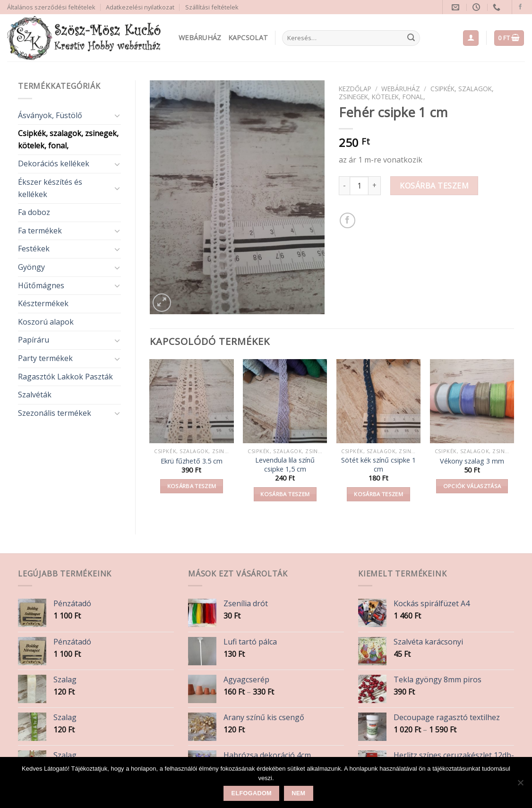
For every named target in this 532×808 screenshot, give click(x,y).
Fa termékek (40, 231)
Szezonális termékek (55, 413)
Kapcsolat (248, 38)
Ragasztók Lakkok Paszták (65, 377)
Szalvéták (35, 395)
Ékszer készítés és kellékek (50, 188)
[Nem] (520, 785)
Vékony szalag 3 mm (472, 461)
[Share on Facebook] (348, 220)
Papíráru (34, 340)
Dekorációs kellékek (54, 163)
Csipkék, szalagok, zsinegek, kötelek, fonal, (68, 139)
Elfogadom (252, 793)
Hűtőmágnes (41, 285)
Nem (298, 793)
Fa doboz (34, 212)
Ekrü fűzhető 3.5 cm (192, 461)
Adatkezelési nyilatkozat (140, 7)
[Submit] (411, 38)
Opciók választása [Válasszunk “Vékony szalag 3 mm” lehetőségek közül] (472, 486)
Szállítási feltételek (212, 7)
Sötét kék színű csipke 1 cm (378, 465)
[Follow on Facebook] (520, 7)
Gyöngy (31, 267)
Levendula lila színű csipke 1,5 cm (285, 465)
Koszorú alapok (46, 322)
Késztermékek (43, 303)
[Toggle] (117, 115)
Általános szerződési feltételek (51, 7)
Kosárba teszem (434, 186)
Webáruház (200, 38)
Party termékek (45, 358)
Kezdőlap (355, 89)
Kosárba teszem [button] (192, 486)
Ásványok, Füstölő (50, 115)
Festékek (34, 249)
